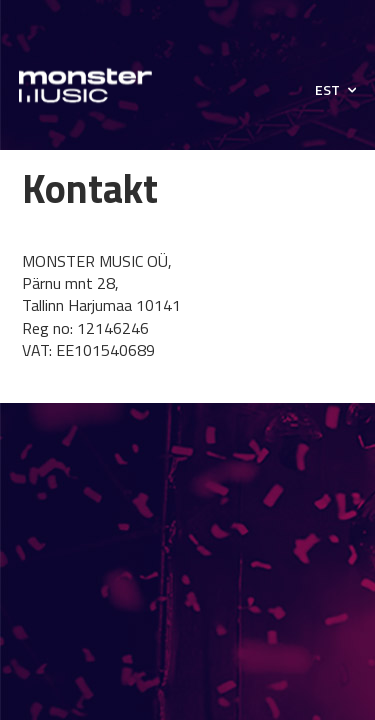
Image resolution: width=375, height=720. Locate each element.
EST (327, 90)
